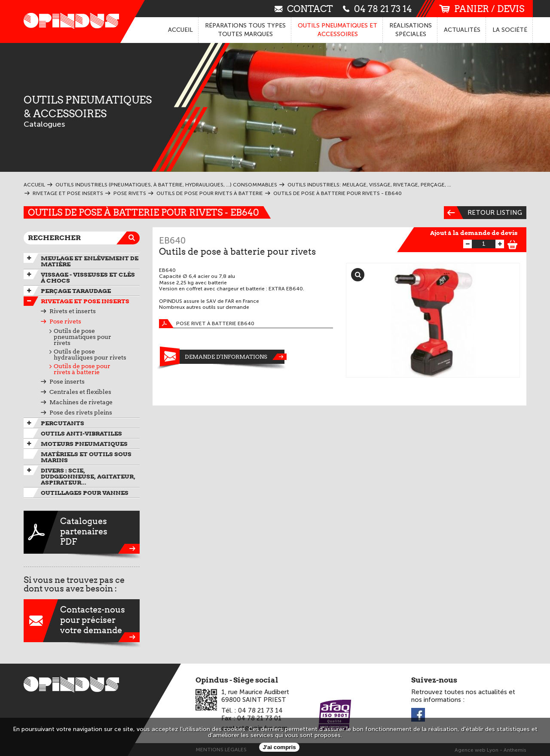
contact (304, 8)
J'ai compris (279, 747)
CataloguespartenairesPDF (82, 532)
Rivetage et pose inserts (85, 301)
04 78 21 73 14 (377, 8)
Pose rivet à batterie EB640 (207, 324)
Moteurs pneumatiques (84, 444)
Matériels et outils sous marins (86, 457)
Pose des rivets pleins (81, 412)
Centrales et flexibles (80, 392)
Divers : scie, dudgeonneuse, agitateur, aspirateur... (88, 476)
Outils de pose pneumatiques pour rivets (82, 337)
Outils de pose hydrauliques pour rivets (90, 354)
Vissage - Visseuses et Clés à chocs (88, 277)
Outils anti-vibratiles (81, 433)
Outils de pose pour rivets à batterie (82, 369)
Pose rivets (65, 321)
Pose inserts (67, 381)
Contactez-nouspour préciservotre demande (82, 621)
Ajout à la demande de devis (474, 233)
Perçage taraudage (76, 291)
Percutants (63, 423)
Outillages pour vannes (85, 493)
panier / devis (482, 9)
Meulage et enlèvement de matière (90, 261)
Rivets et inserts (73, 311)
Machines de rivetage (81, 402)
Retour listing (483, 213)
